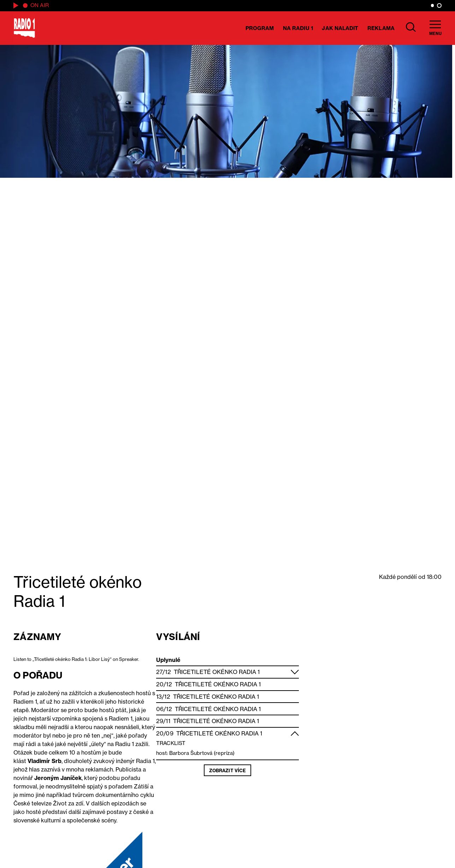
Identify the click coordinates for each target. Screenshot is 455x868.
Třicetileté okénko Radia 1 (217, 672)
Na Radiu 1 (298, 28)
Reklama (381, 28)
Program (260, 28)
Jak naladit (340, 28)
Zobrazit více (227, 770)
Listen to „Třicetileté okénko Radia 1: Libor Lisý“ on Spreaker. (76, 659)
